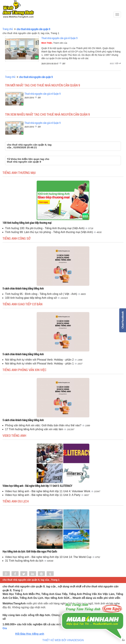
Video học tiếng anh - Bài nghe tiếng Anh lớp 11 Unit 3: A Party (43, 495)
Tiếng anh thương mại (19, 173)
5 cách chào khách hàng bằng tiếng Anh (23, 288)
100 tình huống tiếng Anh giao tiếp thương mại (27, 223)
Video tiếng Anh (14, 435)
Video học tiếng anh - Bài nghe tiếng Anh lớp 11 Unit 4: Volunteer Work (48, 491)
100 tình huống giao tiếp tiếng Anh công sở (31, 298)
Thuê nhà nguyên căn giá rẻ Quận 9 (59, 38)
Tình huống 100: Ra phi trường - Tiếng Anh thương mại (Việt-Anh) (45, 228)
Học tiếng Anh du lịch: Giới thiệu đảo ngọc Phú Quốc (30, 551)
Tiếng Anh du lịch (16, 501)
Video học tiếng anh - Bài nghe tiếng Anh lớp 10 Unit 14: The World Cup (49, 557)
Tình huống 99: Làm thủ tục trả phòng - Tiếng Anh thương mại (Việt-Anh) (49, 232)
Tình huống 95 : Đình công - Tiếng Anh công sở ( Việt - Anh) (41, 294)
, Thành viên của (54, 43)
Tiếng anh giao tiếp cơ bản (22, 304)
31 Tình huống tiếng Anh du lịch (25, 561)
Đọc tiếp (115, 64)
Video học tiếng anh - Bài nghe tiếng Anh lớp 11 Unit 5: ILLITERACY (37, 486)
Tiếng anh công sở (16, 238)
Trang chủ (8, 29)
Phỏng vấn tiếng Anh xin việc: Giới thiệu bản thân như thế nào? (44, 425)
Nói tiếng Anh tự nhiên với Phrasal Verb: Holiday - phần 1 (40, 364)
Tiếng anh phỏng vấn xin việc (24, 370)
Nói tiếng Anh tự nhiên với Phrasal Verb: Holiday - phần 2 (40, 360)
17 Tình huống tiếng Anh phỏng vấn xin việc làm (34, 429)
